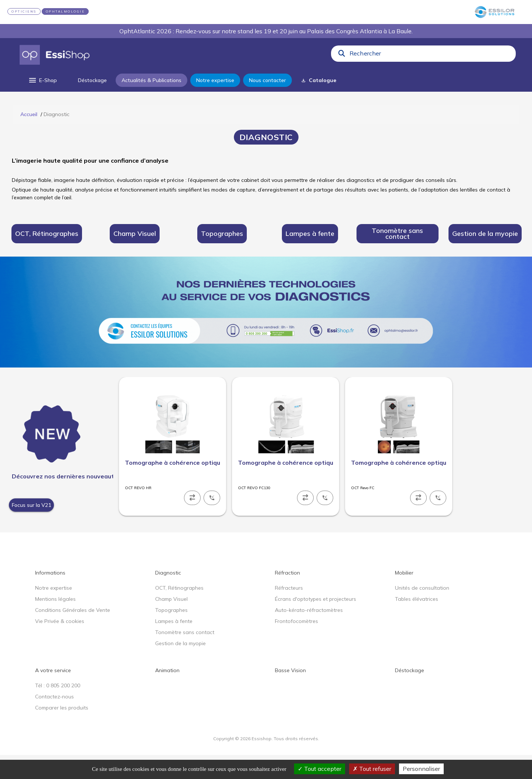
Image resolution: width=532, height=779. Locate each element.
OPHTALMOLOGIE (65, 11)
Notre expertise (54, 612)
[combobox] (430, 55)
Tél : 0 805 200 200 (58, 709)
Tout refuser (372, 769)
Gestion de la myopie (180, 667)
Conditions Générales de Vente (73, 634)
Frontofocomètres (296, 645)
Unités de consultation (422, 612)
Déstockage (410, 694)
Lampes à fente (174, 645)
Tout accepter (320, 769)
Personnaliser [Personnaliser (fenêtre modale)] (421, 769)
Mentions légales (55, 623)
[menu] (42, 80)
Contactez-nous (54, 721)
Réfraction (287, 597)
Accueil (29, 114)
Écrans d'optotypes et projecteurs (316, 623)
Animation (167, 694)
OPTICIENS (24, 11)
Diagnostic (168, 597)
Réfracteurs (289, 612)
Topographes (171, 634)
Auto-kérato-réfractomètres (309, 634)
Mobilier (404, 597)
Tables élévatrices (417, 623)
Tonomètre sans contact (185, 656)
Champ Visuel (171, 623)
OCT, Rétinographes (179, 612)
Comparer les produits (62, 732)
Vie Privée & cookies (60, 645)
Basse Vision (290, 694)
